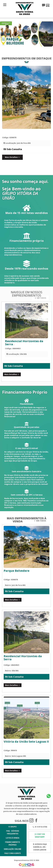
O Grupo (13, 827)
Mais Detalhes (12, 157)
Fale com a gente (13, 853)
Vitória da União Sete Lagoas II (26, 742)
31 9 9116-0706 (41, 827)
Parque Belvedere (20, 132)
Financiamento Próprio (13, 843)
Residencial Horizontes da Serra (24, 343)
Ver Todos (40, 298)
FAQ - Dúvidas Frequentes (13, 832)
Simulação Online (13, 849)
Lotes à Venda (13, 838)
